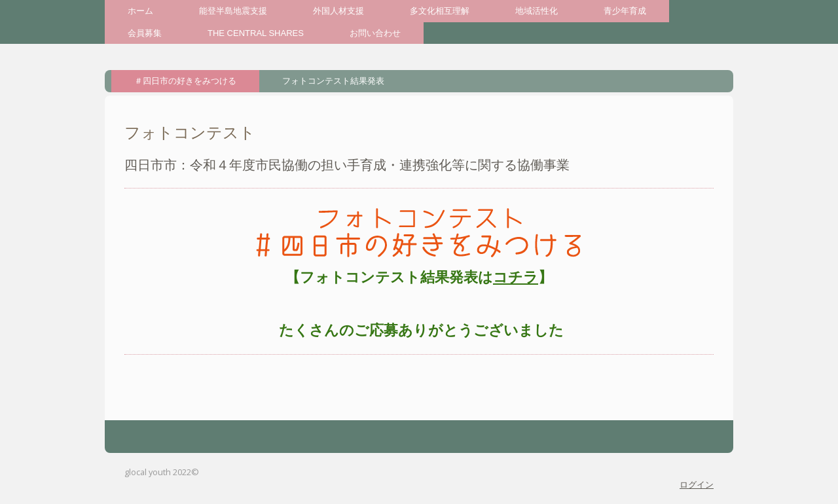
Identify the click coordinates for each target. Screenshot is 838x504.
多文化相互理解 (440, 11)
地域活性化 (537, 11)
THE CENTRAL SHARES (256, 33)
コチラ (516, 277)
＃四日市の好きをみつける (185, 81)
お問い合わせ (375, 33)
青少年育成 (625, 11)
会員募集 (145, 33)
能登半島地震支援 (233, 11)
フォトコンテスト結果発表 (333, 81)
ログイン (697, 484)
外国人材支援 (338, 11)
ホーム (140, 11)
